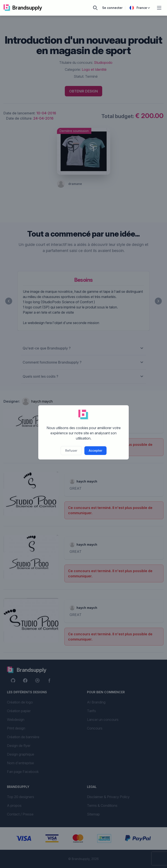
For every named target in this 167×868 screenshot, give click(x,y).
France (140, 8)
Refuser (71, 450)
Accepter (95, 450)
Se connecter (112, 8)
